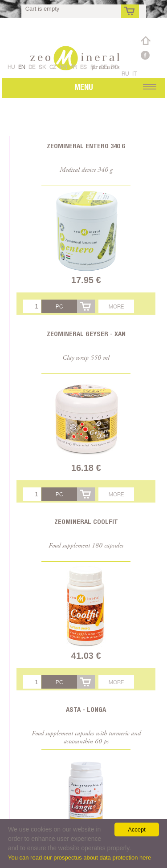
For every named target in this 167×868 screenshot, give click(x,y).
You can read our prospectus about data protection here (79, 858)
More (116, 306)
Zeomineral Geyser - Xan (86, 334)
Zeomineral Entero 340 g (86, 146)
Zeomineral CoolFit (86, 521)
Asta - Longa (86, 709)
